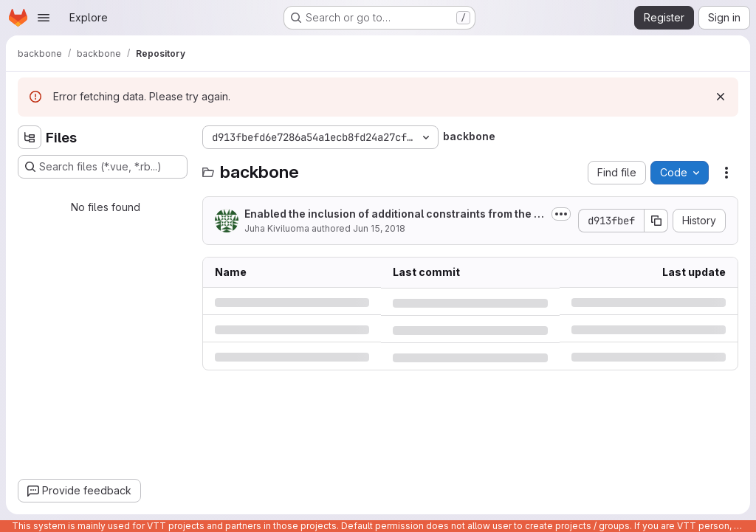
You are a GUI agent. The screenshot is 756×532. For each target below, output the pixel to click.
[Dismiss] (721, 97)
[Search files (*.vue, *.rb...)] (103, 167)
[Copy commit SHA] (656, 221)
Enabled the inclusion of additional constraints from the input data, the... (394, 214)
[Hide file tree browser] (30, 137)
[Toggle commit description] (561, 214)
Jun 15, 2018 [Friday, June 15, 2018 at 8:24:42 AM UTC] (379, 228)
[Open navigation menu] (44, 18)
